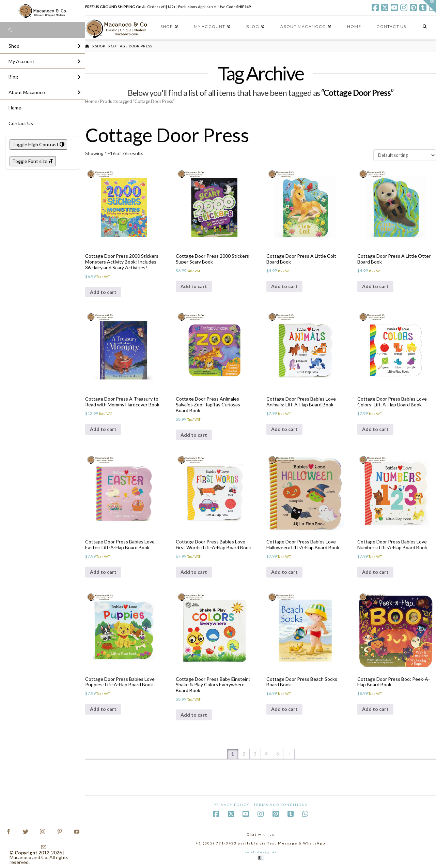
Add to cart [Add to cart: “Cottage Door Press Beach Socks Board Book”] (284, 709)
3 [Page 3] (255, 754)
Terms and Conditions (281, 805)
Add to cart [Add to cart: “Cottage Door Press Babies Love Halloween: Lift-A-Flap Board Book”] (284, 572)
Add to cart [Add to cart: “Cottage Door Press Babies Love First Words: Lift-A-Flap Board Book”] (194, 572)
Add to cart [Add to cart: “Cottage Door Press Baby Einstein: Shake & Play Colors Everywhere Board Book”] (194, 715)
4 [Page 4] (266, 754)
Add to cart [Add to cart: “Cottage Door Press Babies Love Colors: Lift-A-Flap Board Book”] (375, 429)
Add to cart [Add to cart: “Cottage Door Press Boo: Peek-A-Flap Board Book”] (375, 709)
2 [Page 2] (244, 754)
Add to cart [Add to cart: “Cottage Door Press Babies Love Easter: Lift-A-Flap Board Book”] (103, 572)
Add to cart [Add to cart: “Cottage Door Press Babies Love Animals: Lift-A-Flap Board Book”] (284, 429)
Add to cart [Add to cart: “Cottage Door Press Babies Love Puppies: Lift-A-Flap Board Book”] (103, 709)
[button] (430, 6)
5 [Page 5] (278, 754)
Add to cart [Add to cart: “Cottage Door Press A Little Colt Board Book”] (284, 286)
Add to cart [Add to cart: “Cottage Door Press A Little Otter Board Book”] (375, 286)
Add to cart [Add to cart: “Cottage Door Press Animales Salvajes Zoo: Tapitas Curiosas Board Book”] (194, 435)
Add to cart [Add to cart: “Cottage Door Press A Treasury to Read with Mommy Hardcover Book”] (103, 429)
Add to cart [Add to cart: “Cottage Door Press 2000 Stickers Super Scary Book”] (194, 286)
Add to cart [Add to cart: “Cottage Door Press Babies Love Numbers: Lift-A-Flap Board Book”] (375, 572)
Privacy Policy (232, 805)
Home (91, 101)
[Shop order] (405, 155)
